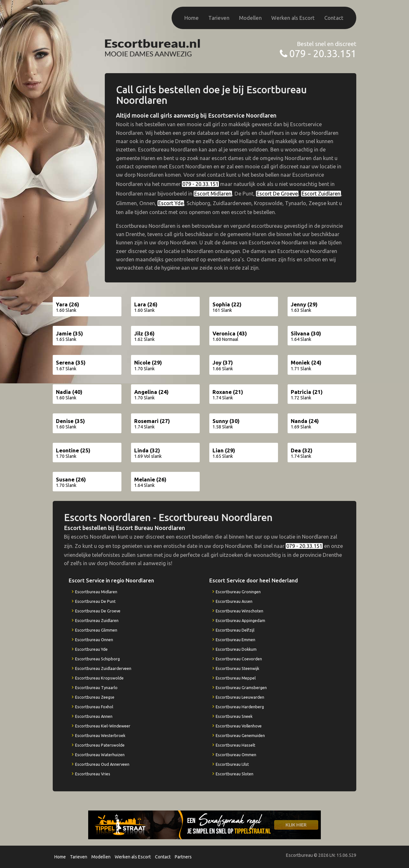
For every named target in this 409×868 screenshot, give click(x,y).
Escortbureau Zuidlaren (97, 620)
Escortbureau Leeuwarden (240, 697)
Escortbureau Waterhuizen (100, 755)
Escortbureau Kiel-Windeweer (103, 726)
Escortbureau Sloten (235, 774)
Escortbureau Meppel (236, 678)
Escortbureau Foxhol (94, 707)
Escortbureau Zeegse (95, 697)
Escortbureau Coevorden (239, 659)
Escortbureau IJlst (232, 764)
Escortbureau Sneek (234, 716)
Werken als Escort (293, 18)
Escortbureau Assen (234, 601)
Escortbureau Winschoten (239, 611)
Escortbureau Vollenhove (239, 726)
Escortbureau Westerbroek (100, 735)
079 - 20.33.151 (323, 54)
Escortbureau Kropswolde (99, 678)
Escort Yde (171, 203)
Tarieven (219, 18)
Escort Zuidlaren (321, 194)
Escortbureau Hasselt (235, 745)
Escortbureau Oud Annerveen (102, 764)
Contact (334, 18)
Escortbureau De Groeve (98, 611)
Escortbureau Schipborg (97, 659)
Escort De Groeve (277, 194)
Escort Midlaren (213, 194)
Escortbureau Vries (93, 774)
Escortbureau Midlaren (96, 592)
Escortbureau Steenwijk (237, 668)
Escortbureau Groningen (238, 592)
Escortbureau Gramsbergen (241, 687)
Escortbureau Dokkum (236, 649)
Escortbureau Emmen (235, 640)
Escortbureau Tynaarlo (96, 687)
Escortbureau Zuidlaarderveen (103, 668)
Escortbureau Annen (94, 716)
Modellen (250, 18)
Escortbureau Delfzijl (235, 630)
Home (192, 18)
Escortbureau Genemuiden (240, 735)
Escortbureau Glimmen (96, 630)
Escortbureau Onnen (94, 640)
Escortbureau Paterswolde (100, 745)
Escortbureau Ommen (236, 755)
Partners (183, 857)
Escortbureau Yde (91, 649)
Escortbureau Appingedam (240, 620)
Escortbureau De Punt (95, 601)
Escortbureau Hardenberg (240, 707)
